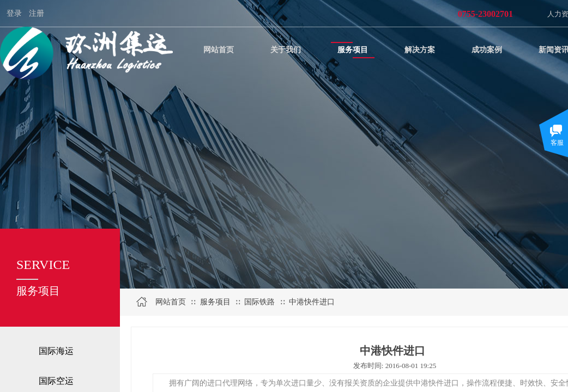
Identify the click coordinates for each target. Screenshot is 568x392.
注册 (37, 13)
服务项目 (215, 302)
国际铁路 (259, 302)
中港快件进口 (312, 302)
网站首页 (171, 302)
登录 (14, 13)
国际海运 (56, 351)
